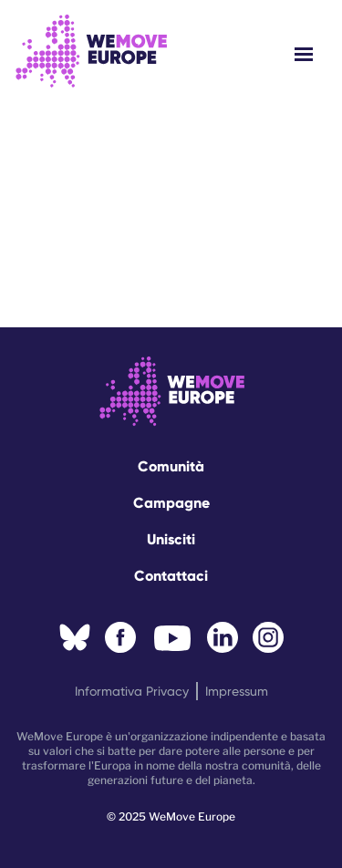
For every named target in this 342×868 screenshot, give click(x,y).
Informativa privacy (132, 691)
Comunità (171, 466)
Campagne (171, 503)
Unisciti (171, 539)
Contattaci (171, 576)
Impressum (237, 691)
